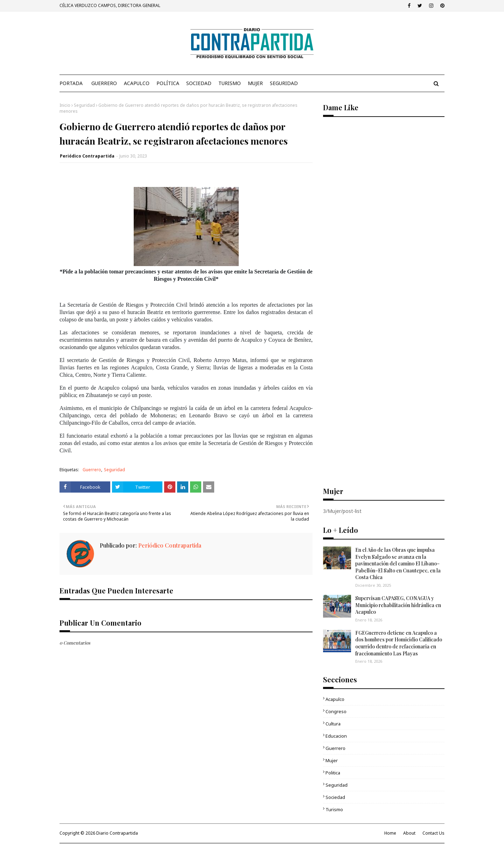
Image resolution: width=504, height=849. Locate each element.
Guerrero (92, 470)
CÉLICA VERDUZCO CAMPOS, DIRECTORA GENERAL (110, 5)
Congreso (336, 711)
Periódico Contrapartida (87, 156)
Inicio (65, 105)
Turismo (334, 809)
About (409, 833)
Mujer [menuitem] (255, 83)
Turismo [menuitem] (230, 83)
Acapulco (335, 699)
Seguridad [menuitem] (284, 83)
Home (390, 833)
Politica (333, 773)
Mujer (332, 760)
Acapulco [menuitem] (137, 83)
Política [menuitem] (168, 83)
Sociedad (335, 797)
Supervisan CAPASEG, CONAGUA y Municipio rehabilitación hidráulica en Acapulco (398, 605)
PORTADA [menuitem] (71, 83)
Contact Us (433, 833)
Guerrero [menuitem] (104, 83)
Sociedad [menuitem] (199, 83)
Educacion (336, 736)
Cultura (333, 724)
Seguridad (84, 105)
